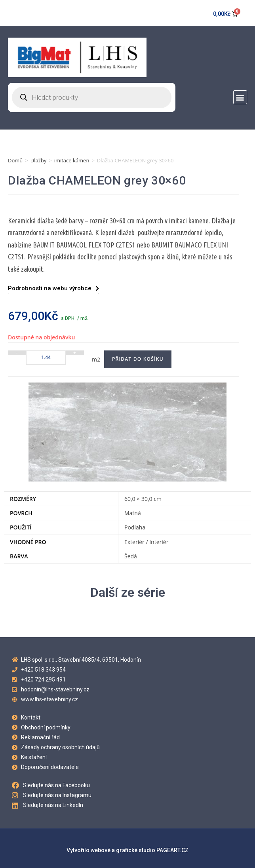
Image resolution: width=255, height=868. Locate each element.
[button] (240, 97)
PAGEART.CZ (172, 850)
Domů (15, 160)
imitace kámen (72, 160)
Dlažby (39, 160)
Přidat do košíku (138, 359)
